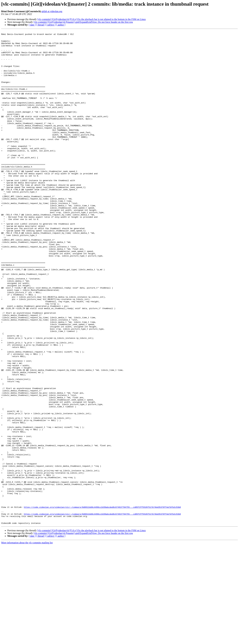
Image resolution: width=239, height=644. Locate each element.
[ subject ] (51, 25)
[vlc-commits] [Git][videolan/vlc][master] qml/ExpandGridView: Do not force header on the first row (83, 22)
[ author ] (61, 25)
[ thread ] (41, 25)
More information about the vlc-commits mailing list (27, 641)
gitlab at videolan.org (52, 11)
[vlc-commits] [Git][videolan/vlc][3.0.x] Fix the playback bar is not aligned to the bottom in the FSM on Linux (92, 19)
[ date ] (32, 25)
